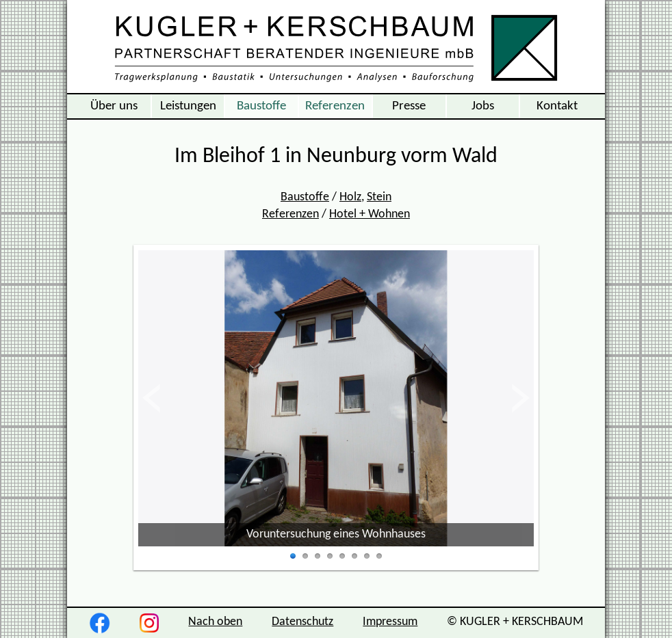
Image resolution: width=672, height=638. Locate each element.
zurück (162, 398)
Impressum (390, 622)
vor (520, 398)
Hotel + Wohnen (370, 214)
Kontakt (557, 106)
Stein (379, 197)
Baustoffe (261, 106)
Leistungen (188, 106)
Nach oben (215, 622)
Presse (409, 106)
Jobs (483, 106)
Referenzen (335, 106)
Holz (350, 197)
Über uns (114, 106)
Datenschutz (302, 622)
